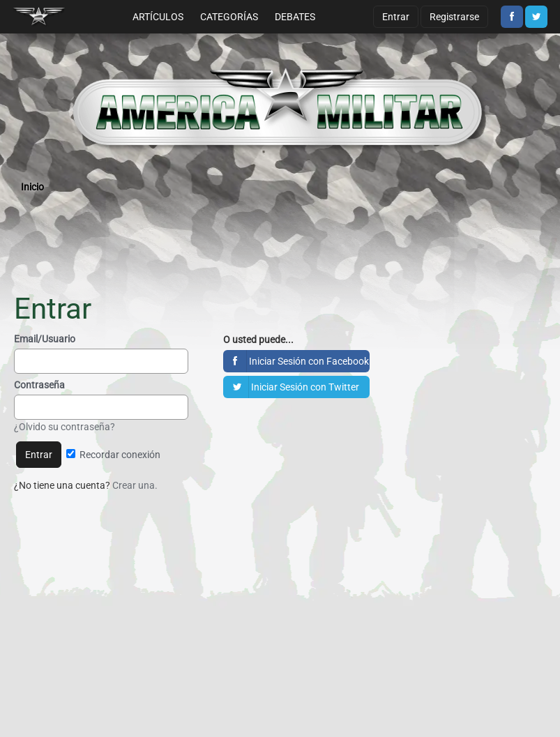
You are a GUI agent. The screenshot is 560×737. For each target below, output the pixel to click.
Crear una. (135, 485)
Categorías (229, 17)
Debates (295, 17)
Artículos (158, 17)
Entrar (396, 17)
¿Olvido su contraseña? (65, 427)
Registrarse (454, 17)
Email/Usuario (45, 339)
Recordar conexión (113, 455)
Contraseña (39, 385)
